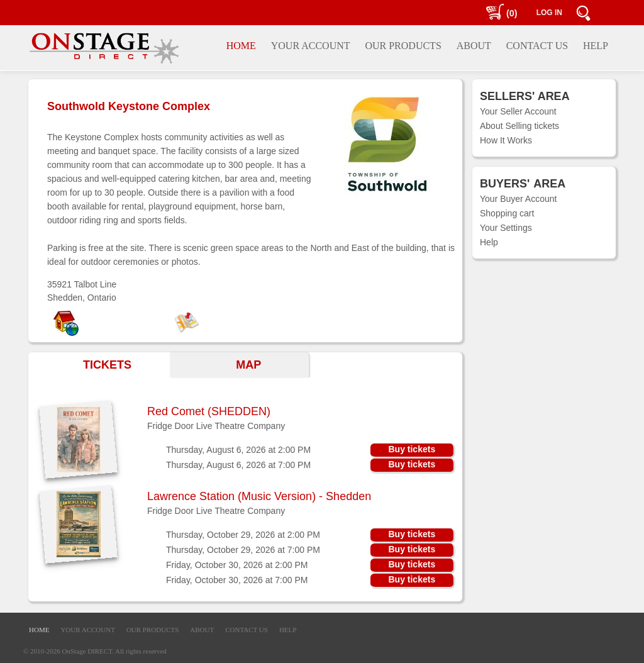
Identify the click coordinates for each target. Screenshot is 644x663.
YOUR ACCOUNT (87, 630)
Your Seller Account (518, 111)
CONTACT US (247, 630)
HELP (288, 630)
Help (489, 242)
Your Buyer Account (518, 199)
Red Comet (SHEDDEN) (209, 411)
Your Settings (506, 228)
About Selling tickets (519, 126)
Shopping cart (507, 213)
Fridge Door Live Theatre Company (216, 426)
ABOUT (202, 630)
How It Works (506, 140)
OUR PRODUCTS (153, 630)
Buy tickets (412, 449)
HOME (39, 630)
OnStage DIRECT (87, 651)
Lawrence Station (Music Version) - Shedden (259, 496)
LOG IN (549, 13)
